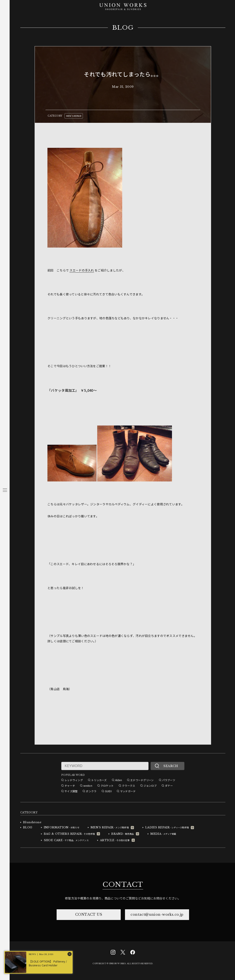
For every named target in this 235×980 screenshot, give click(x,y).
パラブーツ (169, 780)
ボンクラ (91, 791)
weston (88, 786)
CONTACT (123, 885)
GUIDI (108, 791)
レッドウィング (74, 780)
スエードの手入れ (82, 270)
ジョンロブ (150, 786)
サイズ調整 (71, 791)
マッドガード (128, 791)
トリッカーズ (99, 780)
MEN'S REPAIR (74, 116)
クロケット (107, 786)
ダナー (169, 786)
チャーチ (70, 786)
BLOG (123, 28)
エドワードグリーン (142, 780)
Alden (119, 780)
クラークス (129, 786)
